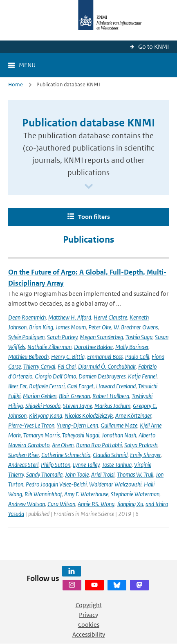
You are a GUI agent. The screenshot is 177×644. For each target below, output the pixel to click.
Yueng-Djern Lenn (77, 425)
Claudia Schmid (110, 455)
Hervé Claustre (110, 317)
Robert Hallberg (111, 396)
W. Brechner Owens (136, 327)
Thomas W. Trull (135, 474)
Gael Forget (80, 386)
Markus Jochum (112, 406)
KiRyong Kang (46, 415)
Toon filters (94, 217)
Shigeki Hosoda (43, 406)
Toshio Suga (139, 337)
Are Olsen (63, 445)
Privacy (88, 615)
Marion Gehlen (40, 396)
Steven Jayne (77, 406)
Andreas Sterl (23, 465)
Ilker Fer (17, 386)
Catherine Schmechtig (66, 455)
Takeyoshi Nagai (81, 435)
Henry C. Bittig (68, 357)
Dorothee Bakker (93, 347)
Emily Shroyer (145, 455)
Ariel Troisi (103, 474)
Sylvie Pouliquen (26, 337)
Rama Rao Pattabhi (99, 445)
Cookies (89, 625)
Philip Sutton (56, 465)
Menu (27, 65)
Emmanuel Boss (105, 357)
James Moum (71, 327)
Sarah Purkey (62, 337)
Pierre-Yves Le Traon (31, 425)
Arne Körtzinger (133, 415)
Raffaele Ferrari (47, 386)
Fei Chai (67, 366)
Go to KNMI (153, 46)
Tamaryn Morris (41, 435)
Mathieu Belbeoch (28, 357)
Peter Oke (100, 327)
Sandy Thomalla (44, 474)
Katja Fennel (142, 376)
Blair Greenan (74, 396)
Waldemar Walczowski (115, 484)
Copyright (89, 605)
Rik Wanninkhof (43, 494)
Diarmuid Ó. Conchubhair (107, 366)
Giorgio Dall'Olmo (55, 376)
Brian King (41, 327)
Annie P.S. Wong (96, 504)
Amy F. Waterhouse (86, 494)
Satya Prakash (141, 445)
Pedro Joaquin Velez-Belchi (56, 484)
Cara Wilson (61, 504)
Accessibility (89, 634)
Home (16, 84)
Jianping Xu (130, 504)
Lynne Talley (86, 465)
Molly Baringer (132, 347)
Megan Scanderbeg (101, 337)
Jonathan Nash (119, 435)
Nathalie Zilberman (49, 347)
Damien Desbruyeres (102, 376)
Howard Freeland (116, 386)
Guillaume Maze (119, 425)
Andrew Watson (27, 504)
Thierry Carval (39, 366)
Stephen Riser (24, 455)
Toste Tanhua (117, 465)
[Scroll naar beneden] (89, 187)
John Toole (77, 474)
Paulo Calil (137, 357)
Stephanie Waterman (135, 494)
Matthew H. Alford (70, 317)
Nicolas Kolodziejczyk (89, 415)
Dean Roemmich (27, 317)
